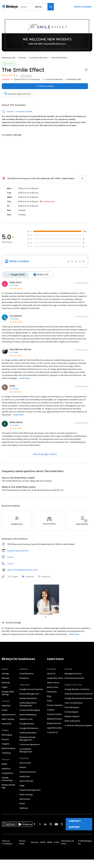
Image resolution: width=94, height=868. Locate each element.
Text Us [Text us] (10, 557)
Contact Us (52, 738)
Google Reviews (27, 730)
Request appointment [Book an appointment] (18, 94)
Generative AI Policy (67, 848)
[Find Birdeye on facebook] (35, 830)
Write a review (83, 7)
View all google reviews (45, 454)
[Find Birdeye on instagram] (51, 830)
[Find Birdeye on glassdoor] (62, 830)
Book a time (53, 693)
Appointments (9, 721)
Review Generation (28, 704)
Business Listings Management (28, 745)
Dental (22, 58)
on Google (14, 285)
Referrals (6, 689)
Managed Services (73, 680)
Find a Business (72, 713)
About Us (51, 680)
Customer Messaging (30, 716)
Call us (10, 564)
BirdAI (4, 770)
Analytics (6, 775)
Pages (5, 693)
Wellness (24, 814)
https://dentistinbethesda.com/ (22, 570)
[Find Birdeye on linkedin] (45, 830)
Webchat (6, 712)
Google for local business (31, 695)
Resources (52, 698)
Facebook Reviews (28, 739)
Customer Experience (30, 750)
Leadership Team (55, 684)
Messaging (7, 741)
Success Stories (54, 720)
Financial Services (28, 778)
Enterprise (24, 684)
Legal (22, 791)
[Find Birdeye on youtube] (56, 830)
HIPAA (50, 848)
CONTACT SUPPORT (75, 830)
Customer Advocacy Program (78, 731)
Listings (5, 680)
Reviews (6, 684)
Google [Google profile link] (13, 577)
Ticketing (6, 759)
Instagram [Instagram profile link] (44, 577)
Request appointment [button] (18, 551)
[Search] (51, 7)
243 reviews (26, 75)
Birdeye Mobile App (8, 792)
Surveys (5, 745)
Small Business (27, 680)
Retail (22, 810)
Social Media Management (26, 756)
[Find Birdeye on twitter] (40, 830)
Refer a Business (72, 727)
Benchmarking (8, 754)
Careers (51, 716)
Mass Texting (8, 725)
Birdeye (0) (41, 275)
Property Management (30, 796)
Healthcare (25, 782)
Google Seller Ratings (8, 699)
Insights (6, 750)
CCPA (57, 848)
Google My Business (29, 734)
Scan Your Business (74, 709)
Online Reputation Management (28, 710)
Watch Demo (53, 689)
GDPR (43, 848)
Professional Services (74, 684)
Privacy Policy (22, 848)
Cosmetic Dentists (38, 58)
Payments (7, 730)
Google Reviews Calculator (77, 695)
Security (35, 848)
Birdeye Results (54, 729)
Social (5, 716)
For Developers (72, 718)
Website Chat (26, 725)
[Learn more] (47, 600)
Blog (49, 702)
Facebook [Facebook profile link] (28, 577)
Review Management (29, 700)
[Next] (86, 521)
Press (50, 707)
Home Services (26, 787)
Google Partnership (7, 785)
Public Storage (26, 801)
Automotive (25, 769)
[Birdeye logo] (10, 7)
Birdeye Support (72, 722)
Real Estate (25, 805)
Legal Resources (55, 734)
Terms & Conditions (7, 848)
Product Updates (55, 711)
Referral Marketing (28, 721)
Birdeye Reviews (55, 725)
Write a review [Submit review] (45, 86)
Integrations (8, 779)
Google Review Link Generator (78, 704)
